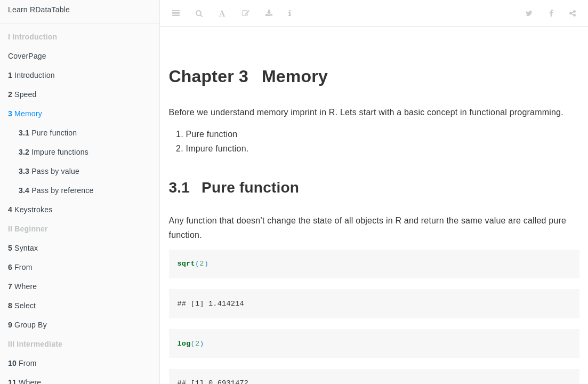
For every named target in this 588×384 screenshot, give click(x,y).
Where (22, 286)
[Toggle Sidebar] (176, 13)
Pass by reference (56, 190)
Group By (27, 325)
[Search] (199, 13)
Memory (25, 114)
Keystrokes (30, 210)
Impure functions (54, 152)
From (20, 267)
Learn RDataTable (39, 10)
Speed (22, 94)
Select (22, 306)
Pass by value (49, 171)
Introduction (31, 75)
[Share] (573, 13)
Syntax (23, 248)
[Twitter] (529, 13)
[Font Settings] (222, 13)
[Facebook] (551, 13)
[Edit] (246, 13)
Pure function (48, 133)
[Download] (269, 13)
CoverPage (27, 56)
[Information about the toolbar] (290, 13)
